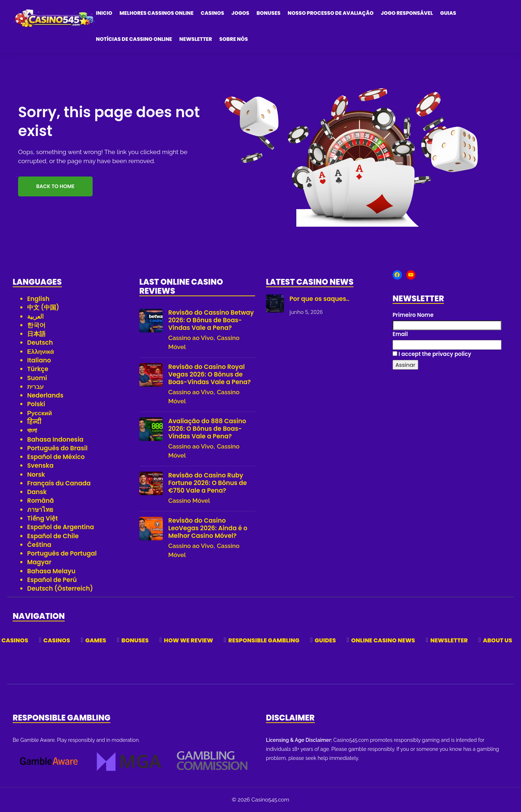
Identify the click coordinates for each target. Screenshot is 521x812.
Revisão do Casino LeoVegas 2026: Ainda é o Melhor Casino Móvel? (208, 528)
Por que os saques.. (319, 299)
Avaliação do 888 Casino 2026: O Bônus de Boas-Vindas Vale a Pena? (207, 429)
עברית (35, 387)
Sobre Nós (234, 39)
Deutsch (40, 343)
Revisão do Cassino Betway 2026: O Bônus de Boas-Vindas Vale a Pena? (211, 320)
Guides (325, 640)
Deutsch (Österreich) (60, 588)
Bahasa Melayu (51, 571)
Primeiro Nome (413, 315)
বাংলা (32, 430)
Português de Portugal (62, 553)
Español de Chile (53, 536)
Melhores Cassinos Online (156, 13)
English (38, 299)
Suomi (37, 378)
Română (41, 501)
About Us (498, 640)
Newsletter (196, 39)
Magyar (39, 562)
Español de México (56, 457)
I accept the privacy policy (432, 354)
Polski (36, 404)
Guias (448, 13)
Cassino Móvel (189, 501)
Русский (40, 413)
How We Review (189, 640)
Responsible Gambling (264, 640)
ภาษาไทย (40, 510)
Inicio (104, 13)
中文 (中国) (43, 307)
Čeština (39, 545)
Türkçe (38, 369)
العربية (35, 316)
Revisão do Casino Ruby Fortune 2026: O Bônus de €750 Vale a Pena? (207, 483)
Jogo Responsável (407, 13)
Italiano (39, 360)
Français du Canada (59, 483)
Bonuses (268, 13)
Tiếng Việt (43, 518)
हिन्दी (34, 422)
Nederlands (45, 395)
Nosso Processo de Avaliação (331, 13)
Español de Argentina (61, 527)
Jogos (240, 13)
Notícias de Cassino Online (134, 39)
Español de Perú (52, 580)
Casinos (213, 13)
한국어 (36, 325)
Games (96, 640)
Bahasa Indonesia (55, 439)
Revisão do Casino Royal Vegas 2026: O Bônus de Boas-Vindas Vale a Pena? (209, 375)
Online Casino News (383, 640)
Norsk (36, 475)
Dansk (37, 492)
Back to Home (55, 186)
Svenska (40, 465)
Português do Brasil (57, 448)
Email (400, 334)
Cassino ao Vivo (191, 338)
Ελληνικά (41, 352)
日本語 (36, 334)
